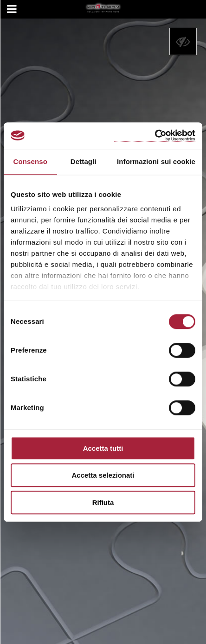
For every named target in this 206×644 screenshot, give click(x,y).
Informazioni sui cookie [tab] (156, 161)
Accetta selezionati (103, 475)
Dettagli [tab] (84, 161)
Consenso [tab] (30, 161)
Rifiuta (103, 502)
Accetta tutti (103, 448)
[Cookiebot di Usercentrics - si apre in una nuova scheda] (155, 136)
